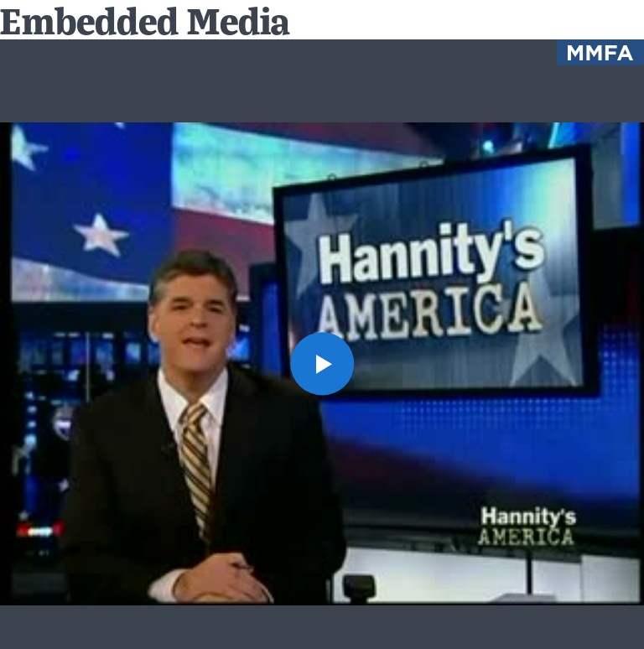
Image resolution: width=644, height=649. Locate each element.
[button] (322, 363)
